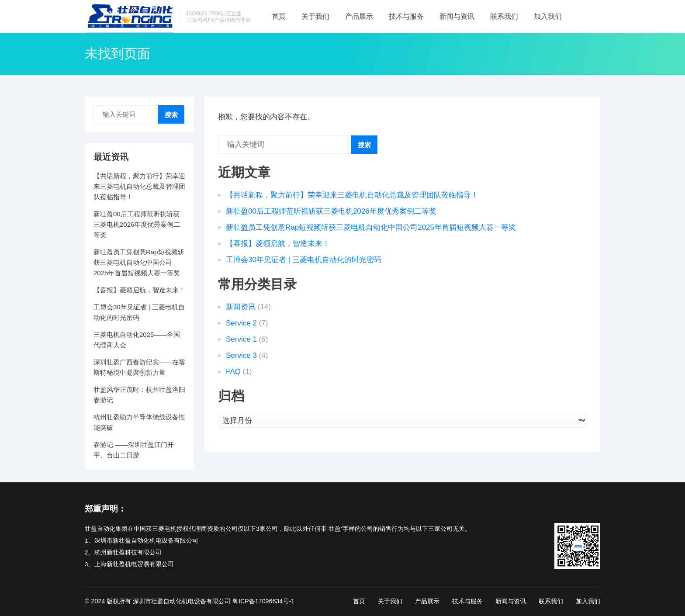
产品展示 (359, 16)
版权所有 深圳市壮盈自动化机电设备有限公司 (169, 601)
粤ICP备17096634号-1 (263, 601)
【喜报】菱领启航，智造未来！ (278, 244)
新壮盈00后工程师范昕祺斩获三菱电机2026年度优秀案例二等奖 (331, 211)
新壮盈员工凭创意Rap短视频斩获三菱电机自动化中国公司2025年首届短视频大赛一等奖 (371, 227)
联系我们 (504, 16)
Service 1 (241, 339)
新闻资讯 (241, 307)
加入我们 (548, 16)
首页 (279, 16)
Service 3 (241, 355)
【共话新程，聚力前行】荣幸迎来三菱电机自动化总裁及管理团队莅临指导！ (352, 195)
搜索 (364, 145)
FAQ (233, 372)
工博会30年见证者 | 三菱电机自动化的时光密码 (304, 260)
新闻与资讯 (457, 16)
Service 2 (241, 323)
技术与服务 (406, 16)
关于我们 (315, 16)
